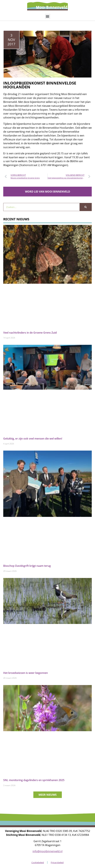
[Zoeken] (86, 207)
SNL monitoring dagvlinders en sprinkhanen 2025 (34, 780)
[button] (48, 16)
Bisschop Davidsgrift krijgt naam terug (27, 566)
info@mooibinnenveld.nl (47, 851)
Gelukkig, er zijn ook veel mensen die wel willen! (33, 439)
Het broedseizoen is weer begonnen (26, 673)
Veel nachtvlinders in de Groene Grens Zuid (30, 333)
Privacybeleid (57, 862)
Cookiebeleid (38, 862)
